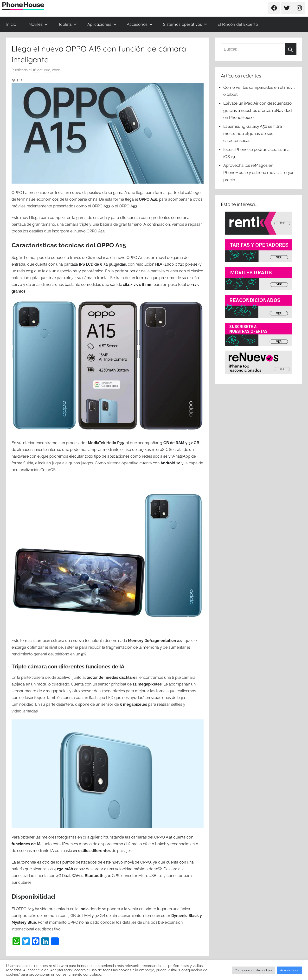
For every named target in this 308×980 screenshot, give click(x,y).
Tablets (68, 24)
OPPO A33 (101, 206)
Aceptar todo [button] (290, 970)
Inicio (11, 24)
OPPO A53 (128, 206)
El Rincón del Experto (238, 24)
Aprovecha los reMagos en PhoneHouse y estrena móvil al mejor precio (258, 173)
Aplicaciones (102, 24)
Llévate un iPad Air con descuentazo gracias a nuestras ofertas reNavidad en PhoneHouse (258, 110)
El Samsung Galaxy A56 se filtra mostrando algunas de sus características (253, 134)
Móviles (38, 24)
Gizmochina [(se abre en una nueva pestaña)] (98, 258)
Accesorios (140, 24)
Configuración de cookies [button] (253, 970)
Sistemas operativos (185, 24)
